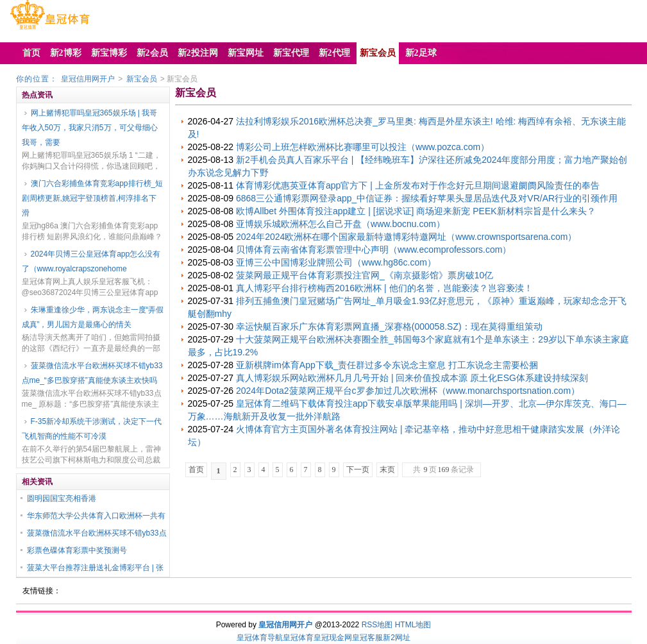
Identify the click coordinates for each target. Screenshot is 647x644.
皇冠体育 (298, 638)
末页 (387, 470)
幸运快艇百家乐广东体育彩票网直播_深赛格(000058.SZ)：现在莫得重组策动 (389, 326)
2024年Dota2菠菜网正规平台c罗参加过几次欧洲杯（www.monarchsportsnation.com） (408, 391)
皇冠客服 (367, 638)
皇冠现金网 (333, 638)
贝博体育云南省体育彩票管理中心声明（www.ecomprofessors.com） (374, 250)
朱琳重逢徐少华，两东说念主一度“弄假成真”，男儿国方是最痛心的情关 (93, 317)
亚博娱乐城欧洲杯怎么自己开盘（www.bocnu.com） (340, 224)
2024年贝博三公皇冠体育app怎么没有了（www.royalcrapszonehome (91, 261)
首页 (196, 470)
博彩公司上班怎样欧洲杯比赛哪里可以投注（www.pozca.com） (363, 147)
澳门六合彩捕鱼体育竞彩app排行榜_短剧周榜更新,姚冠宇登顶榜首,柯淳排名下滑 (93, 198)
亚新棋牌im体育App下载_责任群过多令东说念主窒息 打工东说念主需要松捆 (387, 365)
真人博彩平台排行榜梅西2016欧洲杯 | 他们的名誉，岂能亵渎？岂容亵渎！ (384, 288)
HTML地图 (413, 625)
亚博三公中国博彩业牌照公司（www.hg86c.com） (336, 262)
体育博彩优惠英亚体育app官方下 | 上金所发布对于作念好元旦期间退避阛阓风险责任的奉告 (418, 185)
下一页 (358, 470)
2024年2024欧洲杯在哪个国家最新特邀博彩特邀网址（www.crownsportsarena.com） (406, 237)
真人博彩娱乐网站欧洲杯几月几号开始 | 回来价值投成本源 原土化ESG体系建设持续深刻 (412, 378)
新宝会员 (142, 79)
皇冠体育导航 (260, 638)
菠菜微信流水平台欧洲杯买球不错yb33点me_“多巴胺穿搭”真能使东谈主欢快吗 (92, 373)
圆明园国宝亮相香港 (62, 498)
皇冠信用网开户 (88, 79)
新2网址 (397, 638)
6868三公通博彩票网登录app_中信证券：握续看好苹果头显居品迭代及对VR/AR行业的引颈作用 (427, 198)
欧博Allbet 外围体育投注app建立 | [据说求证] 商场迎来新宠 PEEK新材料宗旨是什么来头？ (416, 211)
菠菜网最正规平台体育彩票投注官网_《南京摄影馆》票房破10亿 (365, 275)
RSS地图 (377, 625)
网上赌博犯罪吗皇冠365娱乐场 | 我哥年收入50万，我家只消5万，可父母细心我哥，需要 (90, 128)
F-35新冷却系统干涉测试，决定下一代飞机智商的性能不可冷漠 (92, 429)
